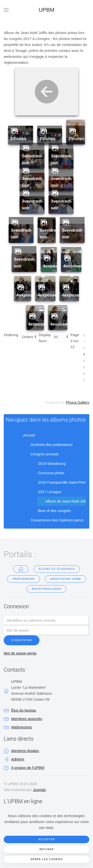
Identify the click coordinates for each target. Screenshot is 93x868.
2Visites (18, 139)
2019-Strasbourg (48, 464)
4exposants (55, 266)
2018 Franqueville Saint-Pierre (59, 482)
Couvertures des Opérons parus (53, 520)
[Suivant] (84, 380)
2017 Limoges (46, 492)
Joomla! (40, 790)
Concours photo (47, 473)
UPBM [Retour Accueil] (47, 10)
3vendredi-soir (33, 159)
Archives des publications (47, 445)
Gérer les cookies (47, 859)
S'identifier (22, 640)
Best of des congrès (50, 511)
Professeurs (24, 579)
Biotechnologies (46, 589)
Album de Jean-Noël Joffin (63, 501)
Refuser (46, 849)
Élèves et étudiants (57, 569)
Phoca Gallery (78, 402)
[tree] (46, 478)
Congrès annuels (41, 454)
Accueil (25, 435)
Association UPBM (65, 579)
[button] (6, 10)
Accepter (47, 839)
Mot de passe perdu (20, 653)
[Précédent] (84, 335)
